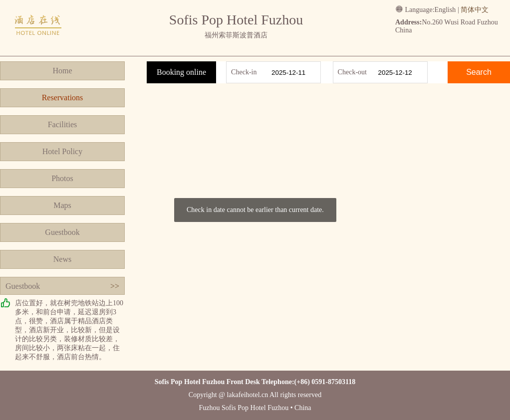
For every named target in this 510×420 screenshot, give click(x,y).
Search (479, 72)
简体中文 (475, 10)
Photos (62, 178)
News (62, 259)
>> (115, 286)
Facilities (63, 124)
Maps (62, 205)
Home (62, 71)
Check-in (244, 72)
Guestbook (62, 232)
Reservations (63, 98)
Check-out (352, 72)
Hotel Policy (62, 151)
